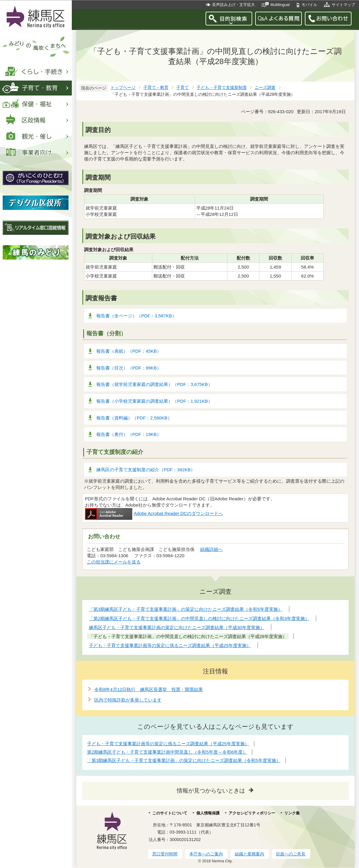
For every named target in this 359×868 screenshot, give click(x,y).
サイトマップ (343, 5)
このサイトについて (170, 813)
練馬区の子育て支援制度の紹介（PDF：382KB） (146, 470)
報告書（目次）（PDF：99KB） (129, 368)
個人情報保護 (208, 813)
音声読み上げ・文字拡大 (233, 5)
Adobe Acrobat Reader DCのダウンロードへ (154, 513)
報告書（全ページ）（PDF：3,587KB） (136, 316)
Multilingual (280, 5)
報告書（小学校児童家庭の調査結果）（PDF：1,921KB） (154, 401)
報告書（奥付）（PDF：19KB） (129, 434)
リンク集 (292, 813)
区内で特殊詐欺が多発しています (128, 700)
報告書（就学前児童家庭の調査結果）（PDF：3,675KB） (154, 384)
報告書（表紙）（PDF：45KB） (129, 351)
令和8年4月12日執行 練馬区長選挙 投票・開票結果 (149, 689)
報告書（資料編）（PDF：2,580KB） (134, 418)
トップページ (123, 88)
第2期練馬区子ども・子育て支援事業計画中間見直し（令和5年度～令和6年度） (167, 752)
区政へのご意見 (291, 854)
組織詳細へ (211, 549)
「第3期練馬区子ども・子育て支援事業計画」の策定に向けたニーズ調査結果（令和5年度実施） (184, 760)
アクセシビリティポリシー (252, 813)
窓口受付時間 (165, 854)
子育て (182, 88)
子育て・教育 (156, 88)
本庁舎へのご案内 (206, 854)
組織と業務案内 (250, 854)
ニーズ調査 (265, 88)
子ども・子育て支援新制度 (222, 88)
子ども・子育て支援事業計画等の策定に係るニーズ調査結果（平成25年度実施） (168, 744)
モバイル (309, 5)
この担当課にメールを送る (114, 562)
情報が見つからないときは (211, 791)
